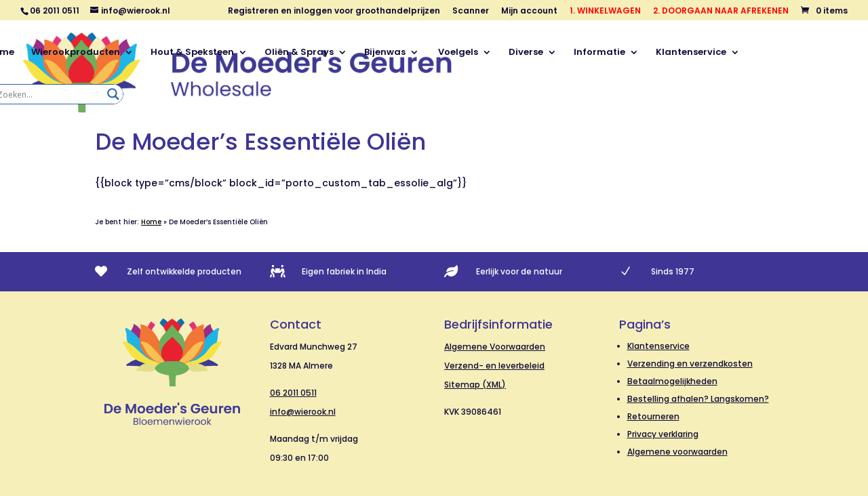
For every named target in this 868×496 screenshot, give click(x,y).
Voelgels (457, 53)
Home (151, 222)
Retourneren (653, 416)
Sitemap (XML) (475, 385)
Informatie (599, 53)
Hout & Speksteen (192, 53)
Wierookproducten (76, 53)
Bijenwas (385, 53)
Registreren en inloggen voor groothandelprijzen (334, 12)
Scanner (471, 12)
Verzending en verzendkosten (690, 364)
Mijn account (529, 12)
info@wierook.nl (303, 412)
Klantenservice (691, 53)
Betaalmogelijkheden (672, 381)
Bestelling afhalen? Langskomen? (698, 399)
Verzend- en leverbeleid (494, 366)
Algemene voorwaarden (677, 452)
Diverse (526, 53)
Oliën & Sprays (299, 53)
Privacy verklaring (663, 434)
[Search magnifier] (113, 94)
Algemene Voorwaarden (495, 347)
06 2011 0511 (293, 393)
